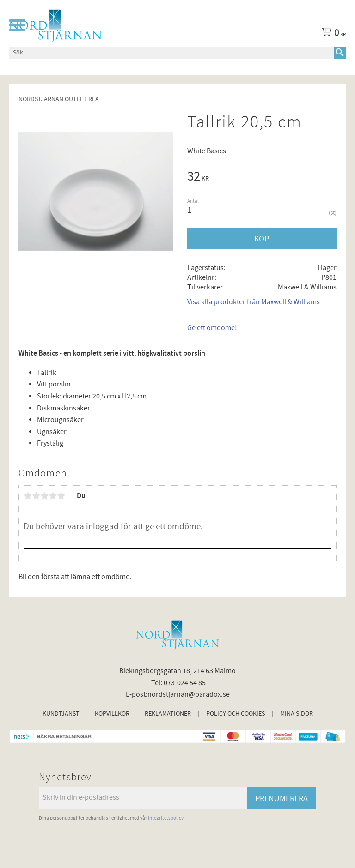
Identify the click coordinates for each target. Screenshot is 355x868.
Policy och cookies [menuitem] (236, 714)
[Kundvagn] (332, 34)
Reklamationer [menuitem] (168, 714)
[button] (17, 25)
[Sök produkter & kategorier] (171, 53)
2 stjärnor (36, 496)
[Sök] (340, 53)
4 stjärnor (53, 496)
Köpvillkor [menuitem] (112, 714)
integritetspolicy (166, 818)
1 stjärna (28, 496)
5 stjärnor (61, 496)
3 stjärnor (44, 496)
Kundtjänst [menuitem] (61, 714)
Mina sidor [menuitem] (297, 714)
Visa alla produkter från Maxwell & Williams (254, 302)
